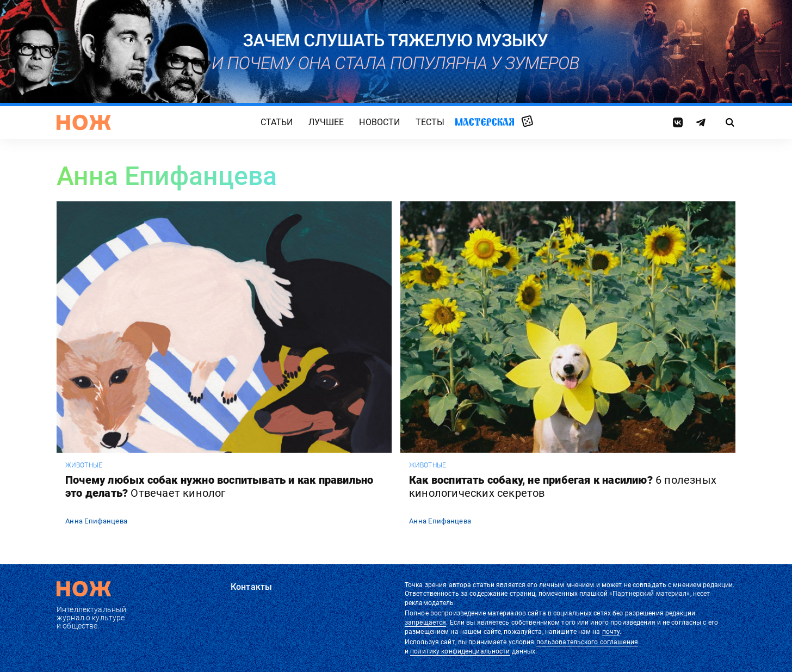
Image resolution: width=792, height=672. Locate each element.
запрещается (425, 622)
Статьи (277, 122)
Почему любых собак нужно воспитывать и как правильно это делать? (219, 486)
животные (84, 465)
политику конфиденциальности (460, 651)
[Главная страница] (84, 122)
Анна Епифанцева (96, 521)
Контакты (251, 587)
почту (611, 632)
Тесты (430, 122)
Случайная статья (527, 122)
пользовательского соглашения (587, 642)
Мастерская (485, 122)
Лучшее (326, 122)
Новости (379, 122)
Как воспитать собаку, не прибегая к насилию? (563, 486)
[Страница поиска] (730, 122)
